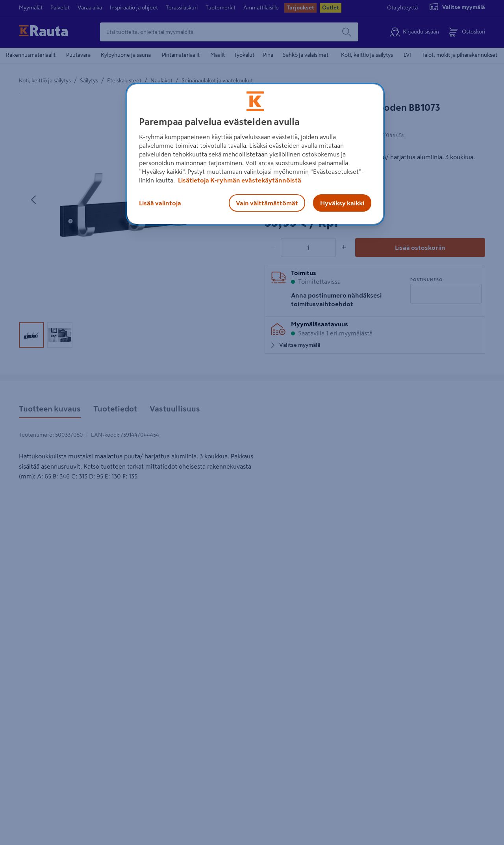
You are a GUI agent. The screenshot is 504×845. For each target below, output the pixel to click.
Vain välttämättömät (267, 203)
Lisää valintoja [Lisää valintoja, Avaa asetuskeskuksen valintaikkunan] (160, 203)
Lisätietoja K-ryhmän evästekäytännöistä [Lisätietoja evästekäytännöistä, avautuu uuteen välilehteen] (239, 180)
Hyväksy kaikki (342, 203)
